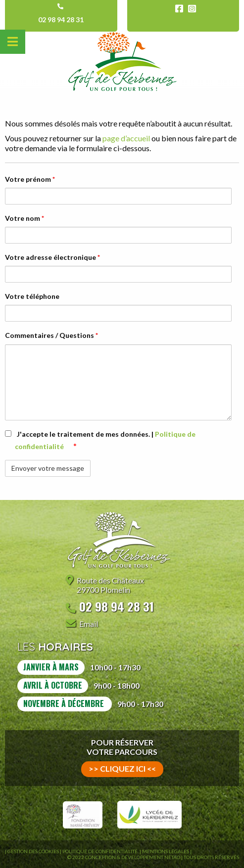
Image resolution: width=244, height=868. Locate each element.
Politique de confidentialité (100, 851)
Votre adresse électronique (52, 257)
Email (89, 624)
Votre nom (24, 218)
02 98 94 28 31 (61, 20)
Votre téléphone (32, 296)
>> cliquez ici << (122, 768)
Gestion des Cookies (33, 851)
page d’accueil (125, 138)
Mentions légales (166, 851)
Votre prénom (30, 179)
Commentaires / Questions (51, 335)
